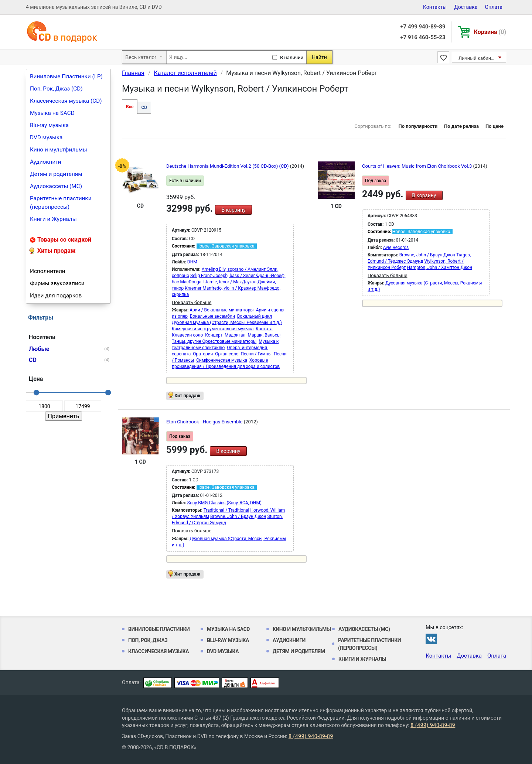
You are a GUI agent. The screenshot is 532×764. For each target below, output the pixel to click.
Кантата (264, 329)
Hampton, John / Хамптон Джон (440, 267)
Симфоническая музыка (222, 360)
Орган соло (227, 354)
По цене (495, 126)
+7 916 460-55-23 (423, 37)
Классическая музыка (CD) (66, 101)
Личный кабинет (477, 58)
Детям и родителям (56, 174)
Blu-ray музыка (49, 125)
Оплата (494, 7)
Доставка (466, 7)
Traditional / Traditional (226, 510)
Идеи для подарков (56, 296)
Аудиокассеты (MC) (56, 186)
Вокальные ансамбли (212, 316)
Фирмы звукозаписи (57, 283)
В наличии (292, 57)
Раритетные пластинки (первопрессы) (61, 203)
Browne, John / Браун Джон (427, 255)
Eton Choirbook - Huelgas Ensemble (205, 422)
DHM (192, 262)
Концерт (214, 335)
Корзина (490, 32)
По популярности (418, 126)
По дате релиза (461, 126)
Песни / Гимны (256, 354)
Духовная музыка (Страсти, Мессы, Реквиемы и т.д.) (227, 323)
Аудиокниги (46, 162)
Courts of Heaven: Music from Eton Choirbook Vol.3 (418, 166)
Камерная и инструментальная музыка (213, 329)
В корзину (233, 210)
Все (130, 107)
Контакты (435, 7)
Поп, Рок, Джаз (148, 640)
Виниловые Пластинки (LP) (66, 76)
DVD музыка (46, 137)
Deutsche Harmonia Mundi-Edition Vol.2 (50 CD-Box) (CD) (228, 166)
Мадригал (235, 335)
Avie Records (396, 248)
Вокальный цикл (255, 316)
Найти (319, 57)
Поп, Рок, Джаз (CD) (56, 89)
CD (144, 108)
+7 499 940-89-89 (423, 27)
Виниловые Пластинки (159, 629)
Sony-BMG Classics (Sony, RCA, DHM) (224, 503)
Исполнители (48, 271)
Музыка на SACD (52, 113)
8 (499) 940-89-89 (433, 725)
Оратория (203, 354)
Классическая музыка (158, 651)
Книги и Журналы (53, 219)
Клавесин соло (187, 335)
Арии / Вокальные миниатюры (221, 310)
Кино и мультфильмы (59, 150)
